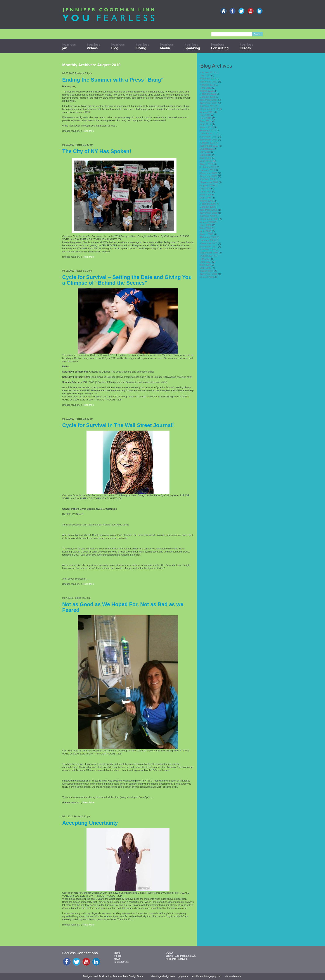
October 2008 (208, 216)
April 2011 (206, 124)
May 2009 (206, 195)
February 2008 (208, 237)
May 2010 (206, 158)
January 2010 (208, 170)
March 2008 (207, 234)
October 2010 (208, 143)
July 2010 (205, 152)
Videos (118, 956)
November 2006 (209, 274)
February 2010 (208, 167)
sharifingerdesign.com (163, 976)
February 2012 (208, 94)
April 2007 (206, 268)
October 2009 (208, 179)
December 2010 (209, 137)
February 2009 (208, 204)
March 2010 (207, 164)
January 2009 (208, 207)
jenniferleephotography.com (207, 976)
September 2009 (209, 182)
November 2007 (209, 246)
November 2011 (209, 103)
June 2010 (206, 155)
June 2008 (206, 225)
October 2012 (208, 85)
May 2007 (206, 265)
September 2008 (209, 219)
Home (117, 953)
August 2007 (207, 256)
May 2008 (206, 228)
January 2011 (208, 133)
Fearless (69, 46)
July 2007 (205, 259)
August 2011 (207, 112)
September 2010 (209, 146)
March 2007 (207, 271)
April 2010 (206, 161)
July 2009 (205, 188)
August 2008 (207, 222)
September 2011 (209, 109)
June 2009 (206, 192)
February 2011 (208, 130)
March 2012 (207, 91)
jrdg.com (183, 976)
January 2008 (208, 240)
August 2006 (207, 277)
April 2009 (206, 198)
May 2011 (206, 121)
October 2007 (208, 250)
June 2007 (206, 262)
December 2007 (209, 243)
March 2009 (207, 201)
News (117, 959)
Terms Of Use (121, 962)
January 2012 (208, 97)
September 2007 (209, 253)
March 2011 (207, 127)
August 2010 (207, 149)
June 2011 (206, 118)
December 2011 (209, 100)
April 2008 (206, 231)
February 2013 (208, 79)
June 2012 (206, 88)
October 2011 (208, 106)
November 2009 (209, 176)
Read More (89, 131)
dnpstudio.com (233, 976)
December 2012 (209, 82)
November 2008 (209, 213)
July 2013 (205, 75)
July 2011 (205, 115)
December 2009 (209, 173)
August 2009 (207, 185)
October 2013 (208, 72)
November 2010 (209, 140)
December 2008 (209, 210)
